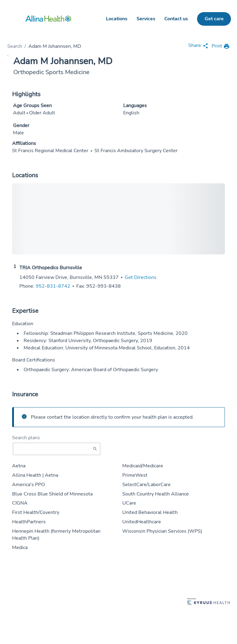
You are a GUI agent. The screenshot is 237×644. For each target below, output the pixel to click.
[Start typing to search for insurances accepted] (57, 449)
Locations (117, 19)
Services (146, 19)
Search (15, 46)
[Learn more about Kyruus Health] (209, 602)
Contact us (176, 19)
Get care (214, 19)
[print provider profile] (221, 46)
